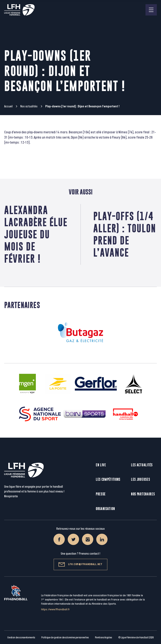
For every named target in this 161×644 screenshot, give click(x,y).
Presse (101, 494)
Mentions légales (103, 638)
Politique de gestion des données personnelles (65, 638)
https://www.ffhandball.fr (55, 609)
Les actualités (142, 465)
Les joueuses (140, 479)
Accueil (8, 106)
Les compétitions (108, 479)
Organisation (105, 509)
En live (101, 465)
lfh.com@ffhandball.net (80, 564)
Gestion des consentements (21, 638)
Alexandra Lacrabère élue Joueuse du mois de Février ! (36, 234)
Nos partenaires (143, 494)
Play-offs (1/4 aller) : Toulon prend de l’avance (125, 234)
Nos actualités (29, 106)
